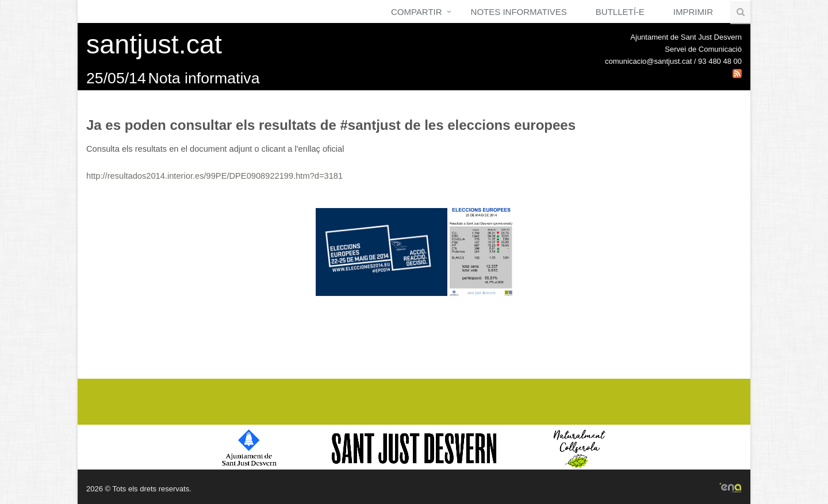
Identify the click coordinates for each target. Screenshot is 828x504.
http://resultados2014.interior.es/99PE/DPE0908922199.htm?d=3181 (214, 176)
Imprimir (693, 12)
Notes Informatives (519, 12)
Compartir (417, 12)
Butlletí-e (620, 12)
